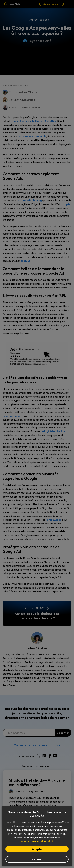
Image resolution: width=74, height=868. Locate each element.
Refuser (37, 859)
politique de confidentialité (37, 841)
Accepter (37, 849)
